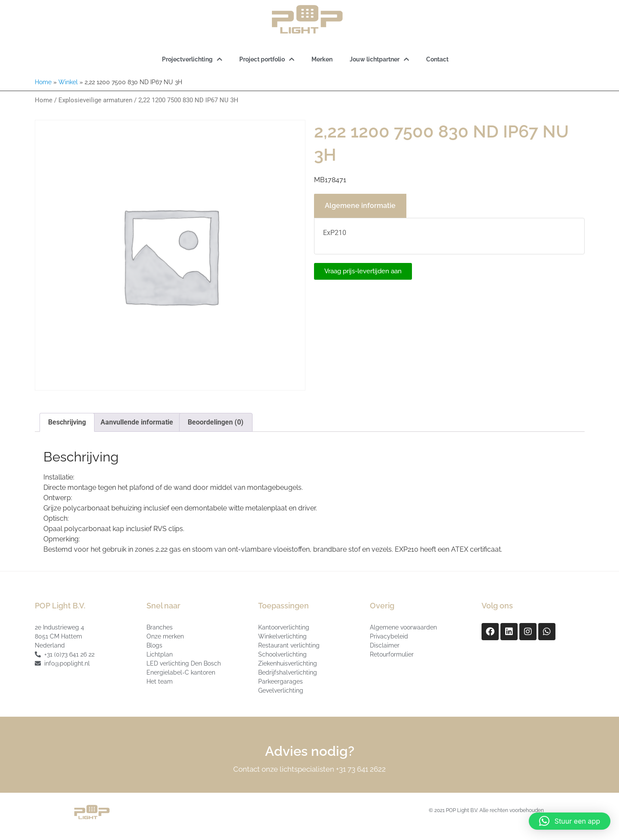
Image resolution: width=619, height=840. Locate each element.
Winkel (68, 82)
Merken (322, 59)
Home (43, 82)
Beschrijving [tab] (67, 422)
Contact (437, 59)
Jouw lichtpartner (379, 59)
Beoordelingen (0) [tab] (216, 422)
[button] (570, 821)
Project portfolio (267, 59)
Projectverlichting (192, 59)
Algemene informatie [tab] (360, 206)
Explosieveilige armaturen (95, 100)
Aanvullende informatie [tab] (137, 422)
